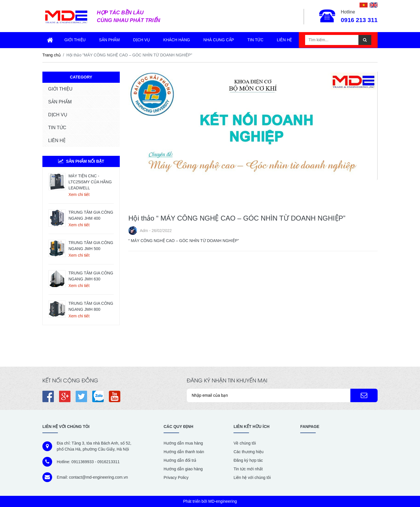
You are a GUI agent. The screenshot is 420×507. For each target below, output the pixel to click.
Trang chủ (52, 55)
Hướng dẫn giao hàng (183, 469)
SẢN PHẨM (60, 102)
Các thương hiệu (249, 452)
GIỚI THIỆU (60, 89)
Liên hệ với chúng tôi (252, 477)
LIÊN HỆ (57, 140)
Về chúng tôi (245, 443)
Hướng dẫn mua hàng (183, 443)
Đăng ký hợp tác (248, 460)
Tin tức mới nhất (248, 469)
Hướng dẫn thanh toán (184, 452)
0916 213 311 (359, 20)
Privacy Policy (176, 477)
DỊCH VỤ (58, 115)
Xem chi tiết (79, 194)
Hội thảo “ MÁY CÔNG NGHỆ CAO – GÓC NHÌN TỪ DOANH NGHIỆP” (237, 218)
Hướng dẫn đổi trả (180, 460)
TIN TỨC (57, 128)
